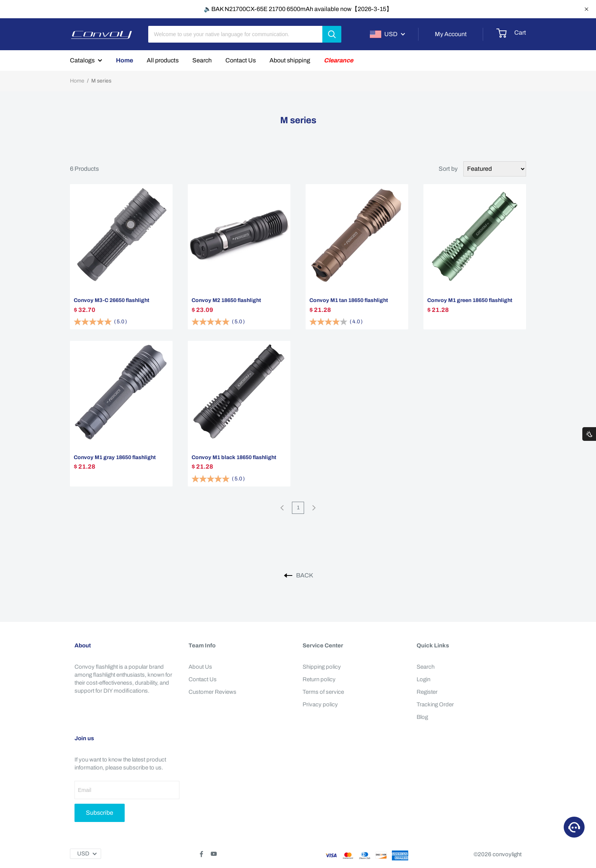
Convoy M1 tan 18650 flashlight (349, 300)
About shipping (290, 60)
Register (427, 692)
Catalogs (82, 60)
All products (163, 60)
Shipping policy (322, 667)
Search (202, 60)
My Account (451, 34)
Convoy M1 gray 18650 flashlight (115, 457)
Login (423, 679)
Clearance (338, 60)
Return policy (319, 679)
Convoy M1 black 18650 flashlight (234, 457)
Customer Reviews (212, 692)
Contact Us (241, 60)
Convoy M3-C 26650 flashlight (112, 300)
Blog (422, 717)
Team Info (202, 645)
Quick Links (433, 645)
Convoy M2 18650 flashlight (226, 300)
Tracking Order (435, 704)
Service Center (323, 645)
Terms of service (323, 692)
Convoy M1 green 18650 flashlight (470, 300)
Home (124, 60)
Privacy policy (320, 704)
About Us (200, 667)
